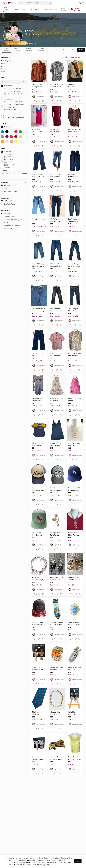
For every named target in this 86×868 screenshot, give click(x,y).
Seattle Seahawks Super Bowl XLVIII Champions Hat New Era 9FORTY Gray (56, 489)
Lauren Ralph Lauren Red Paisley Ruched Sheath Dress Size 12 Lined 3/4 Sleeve (57, 131)
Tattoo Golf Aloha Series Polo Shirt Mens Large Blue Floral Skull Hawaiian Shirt (57, 86)
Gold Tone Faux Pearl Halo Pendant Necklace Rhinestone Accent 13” (74, 444)
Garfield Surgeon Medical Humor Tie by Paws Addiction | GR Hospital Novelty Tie (57, 624)
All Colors (6, 127)
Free (4, 188)
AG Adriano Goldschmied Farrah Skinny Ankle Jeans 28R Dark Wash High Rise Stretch (56, 220)
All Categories (6, 61)
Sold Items (6, 228)
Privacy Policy (45, 865)
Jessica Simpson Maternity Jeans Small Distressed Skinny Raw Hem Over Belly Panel (75, 265)
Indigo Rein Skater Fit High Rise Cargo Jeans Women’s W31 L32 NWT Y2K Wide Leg (36, 220)
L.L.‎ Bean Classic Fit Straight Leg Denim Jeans (39, 310)
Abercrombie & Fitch (10, 91)
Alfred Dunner (8, 99)
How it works (63, 9)
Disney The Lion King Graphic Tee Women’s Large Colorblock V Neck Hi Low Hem (39, 444)
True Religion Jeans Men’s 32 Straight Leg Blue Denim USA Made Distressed (57, 310)
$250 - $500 (7, 165)
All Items (6, 185)
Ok (78, 861)
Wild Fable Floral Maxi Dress (57, 399)
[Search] (37, 3)
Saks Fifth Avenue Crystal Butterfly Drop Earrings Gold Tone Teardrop (38, 668)
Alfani (5, 96)
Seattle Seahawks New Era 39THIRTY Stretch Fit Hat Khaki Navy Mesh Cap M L (38, 489)
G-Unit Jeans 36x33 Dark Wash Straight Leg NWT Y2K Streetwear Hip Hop (36, 355)
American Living (9, 107)
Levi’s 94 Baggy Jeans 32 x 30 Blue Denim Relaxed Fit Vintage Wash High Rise (38, 265)
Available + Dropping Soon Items (12, 221)
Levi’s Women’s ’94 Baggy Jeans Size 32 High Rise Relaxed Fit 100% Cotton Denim (75, 220)
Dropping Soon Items (10, 225)
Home (37, 9)
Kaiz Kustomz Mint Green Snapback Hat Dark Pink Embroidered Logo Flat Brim (38, 534)
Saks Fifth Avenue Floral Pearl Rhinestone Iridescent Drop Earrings (38, 758)
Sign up (82, 3)
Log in (75, 3)
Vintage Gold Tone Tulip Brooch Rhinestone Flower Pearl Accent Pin (55, 534)
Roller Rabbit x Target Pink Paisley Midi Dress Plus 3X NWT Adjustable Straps (73, 399)
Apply (24, 173)
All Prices (6, 152)
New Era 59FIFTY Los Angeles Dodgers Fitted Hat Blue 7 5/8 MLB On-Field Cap (75, 489)
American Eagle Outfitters (12, 105)
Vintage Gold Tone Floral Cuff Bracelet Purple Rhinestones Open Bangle (74, 579)
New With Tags (8, 204)
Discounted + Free (9, 191)
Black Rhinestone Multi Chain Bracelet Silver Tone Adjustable (75, 668)
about (72, 50)
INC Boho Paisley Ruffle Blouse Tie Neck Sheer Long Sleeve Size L (75, 355)
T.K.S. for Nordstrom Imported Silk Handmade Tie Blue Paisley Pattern (38, 713)
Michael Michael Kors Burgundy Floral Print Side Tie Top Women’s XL (75, 131)
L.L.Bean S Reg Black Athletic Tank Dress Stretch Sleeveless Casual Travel (56, 444)
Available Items (8, 217)
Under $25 (6, 154)
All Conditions (8, 201)
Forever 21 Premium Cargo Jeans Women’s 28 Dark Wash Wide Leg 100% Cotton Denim (74, 175)
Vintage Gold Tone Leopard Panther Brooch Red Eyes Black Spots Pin (56, 758)
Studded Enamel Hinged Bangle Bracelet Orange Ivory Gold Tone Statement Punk (56, 668)
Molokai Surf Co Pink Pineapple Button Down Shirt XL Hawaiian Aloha (56, 355)
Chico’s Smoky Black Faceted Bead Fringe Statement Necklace (74, 534)
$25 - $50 (6, 157)
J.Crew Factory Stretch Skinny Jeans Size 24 (56, 265)
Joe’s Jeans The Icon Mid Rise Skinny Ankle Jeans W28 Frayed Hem (56, 175)
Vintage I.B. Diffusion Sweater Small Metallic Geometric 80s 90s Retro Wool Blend (74, 86)
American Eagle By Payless (13, 102)
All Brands (6, 86)
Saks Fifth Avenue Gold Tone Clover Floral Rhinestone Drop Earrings (75, 713)
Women (17, 9)
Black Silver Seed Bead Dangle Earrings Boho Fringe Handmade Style (57, 579)
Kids (30, 9)
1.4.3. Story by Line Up (11, 88)
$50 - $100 (7, 160)
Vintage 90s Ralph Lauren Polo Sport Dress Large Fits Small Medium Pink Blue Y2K (38, 131)
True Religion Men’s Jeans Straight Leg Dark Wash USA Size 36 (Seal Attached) (75, 310)
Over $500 (7, 168)
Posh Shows (54, 9)
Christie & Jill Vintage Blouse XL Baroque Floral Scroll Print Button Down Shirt (39, 86)
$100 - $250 (7, 162)
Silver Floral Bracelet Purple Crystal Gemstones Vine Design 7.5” (38, 579)
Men (24, 9)
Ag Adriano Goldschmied (12, 94)
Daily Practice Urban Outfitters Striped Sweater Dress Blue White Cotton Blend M (39, 399)
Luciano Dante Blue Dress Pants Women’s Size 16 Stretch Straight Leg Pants (38, 175)
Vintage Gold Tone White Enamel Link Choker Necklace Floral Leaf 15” (56, 713)
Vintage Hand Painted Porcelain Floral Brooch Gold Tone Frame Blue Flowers (75, 624)
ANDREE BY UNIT (9, 110)
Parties (44, 9)
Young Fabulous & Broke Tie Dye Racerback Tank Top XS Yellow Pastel (74, 758)
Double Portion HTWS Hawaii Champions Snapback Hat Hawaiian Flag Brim (38, 624)
